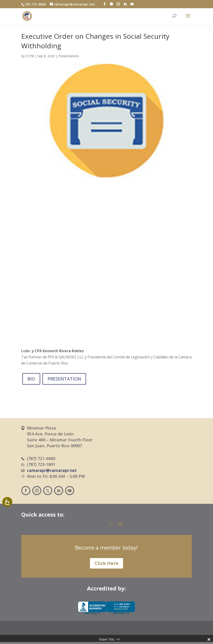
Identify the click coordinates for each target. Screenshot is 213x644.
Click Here (106, 563)
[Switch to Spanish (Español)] (97, 634)
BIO (31, 379)
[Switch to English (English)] (125, 634)
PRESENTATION (64, 379)
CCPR (30, 56)
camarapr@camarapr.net (52, 470)
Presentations (69, 56)
